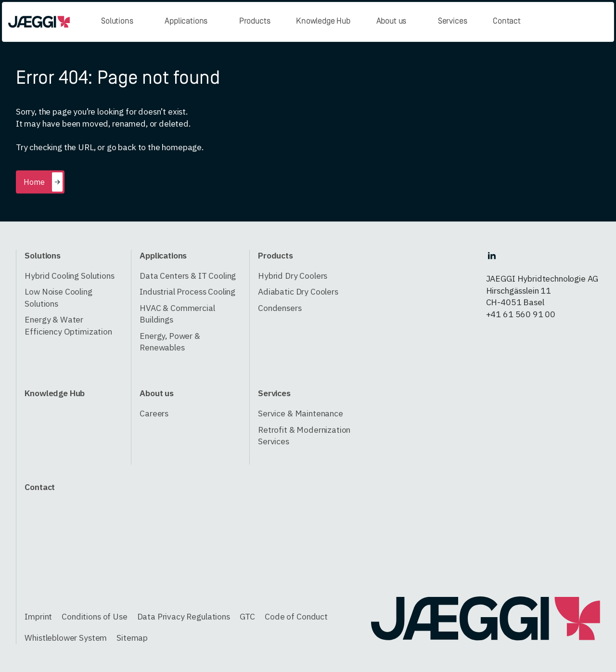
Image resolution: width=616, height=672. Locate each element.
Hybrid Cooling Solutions (69, 276)
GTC (248, 616)
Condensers (280, 308)
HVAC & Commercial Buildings (177, 314)
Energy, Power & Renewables (170, 342)
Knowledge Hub (323, 21)
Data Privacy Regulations (184, 616)
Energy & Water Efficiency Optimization (68, 325)
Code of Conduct (296, 616)
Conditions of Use (94, 616)
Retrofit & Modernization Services (304, 436)
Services (453, 21)
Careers (154, 413)
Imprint (38, 616)
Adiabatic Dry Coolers (298, 291)
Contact (507, 21)
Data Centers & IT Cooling (188, 276)
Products (255, 21)
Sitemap (132, 638)
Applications (186, 21)
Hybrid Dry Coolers (293, 276)
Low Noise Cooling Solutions (58, 297)
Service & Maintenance (301, 413)
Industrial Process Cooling (187, 291)
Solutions (117, 21)
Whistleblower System (66, 638)
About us (391, 21)
